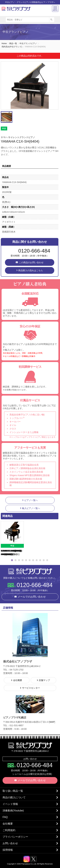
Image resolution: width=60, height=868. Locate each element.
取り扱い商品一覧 (13, 791)
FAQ (5, 817)
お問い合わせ (10, 843)
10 (44, 560)
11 (47, 560)
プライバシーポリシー (15, 837)
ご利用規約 (9, 830)
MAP (52, 722)
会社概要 (8, 824)
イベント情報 (10, 804)
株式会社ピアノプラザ (30, 571)
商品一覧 (13, 43)
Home (4, 43)
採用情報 (8, 850)
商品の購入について (14, 797)
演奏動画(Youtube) (13, 811)
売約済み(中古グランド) (12, 47)
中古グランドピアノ (28, 43)
